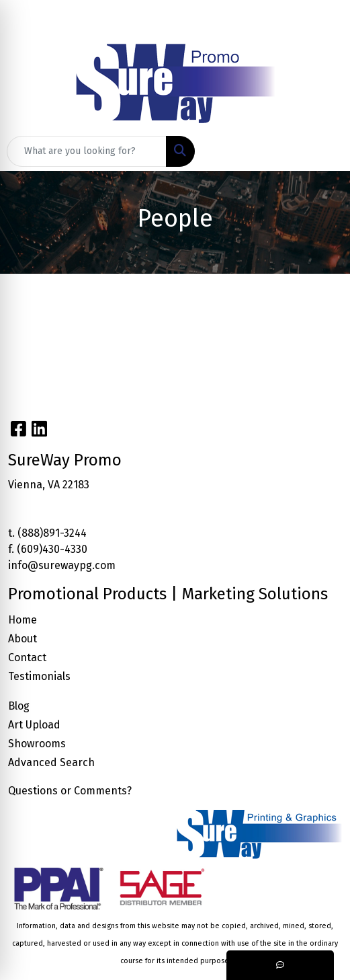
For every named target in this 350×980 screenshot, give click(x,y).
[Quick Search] (87, 151)
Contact (27, 657)
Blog (19, 706)
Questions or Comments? (70, 791)
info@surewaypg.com (62, 565)
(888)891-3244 (52, 533)
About (23, 639)
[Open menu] (323, 151)
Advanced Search (51, 762)
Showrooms (37, 744)
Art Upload (34, 725)
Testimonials (39, 676)
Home (23, 620)
